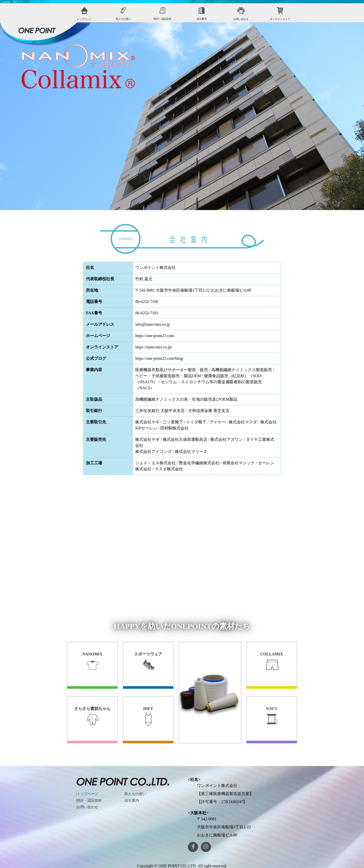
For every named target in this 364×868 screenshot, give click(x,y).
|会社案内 (132, 800)
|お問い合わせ (87, 807)
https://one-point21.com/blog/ (159, 358)
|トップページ (87, 794)
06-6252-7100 (147, 302)
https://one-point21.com (155, 336)
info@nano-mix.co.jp (153, 324)
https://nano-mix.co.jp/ (154, 347)
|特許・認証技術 (89, 800)
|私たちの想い (135, 794)
